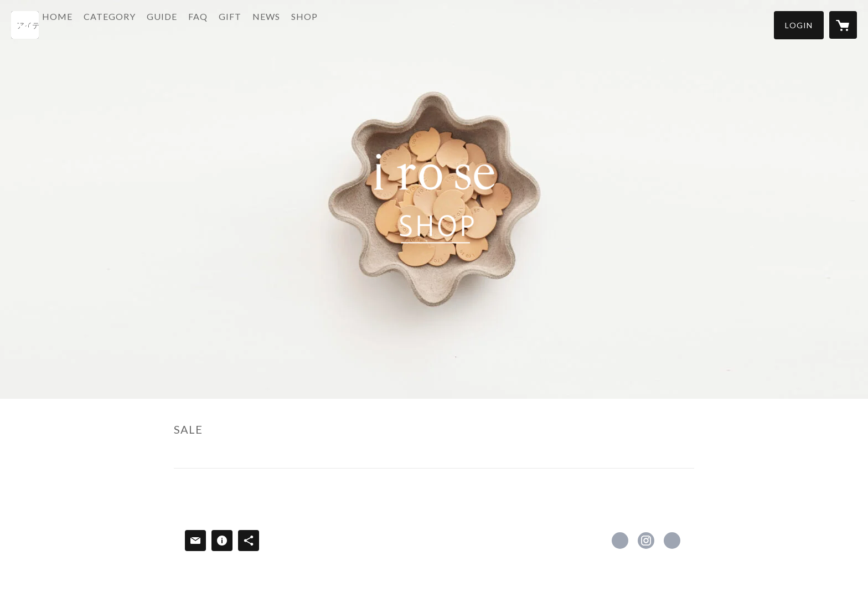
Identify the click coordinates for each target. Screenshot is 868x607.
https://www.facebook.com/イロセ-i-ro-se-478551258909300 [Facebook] (620, 541)
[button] (799, 25)
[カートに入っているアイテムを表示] (843, 25)
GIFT (260, 24)
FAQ (228, 24)
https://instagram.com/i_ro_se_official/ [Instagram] (646, 541)
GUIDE (192, 24)
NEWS (296, 24)
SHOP (334, 24)
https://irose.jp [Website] (672, 541)
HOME (87, 24)
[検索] (25, 25)
